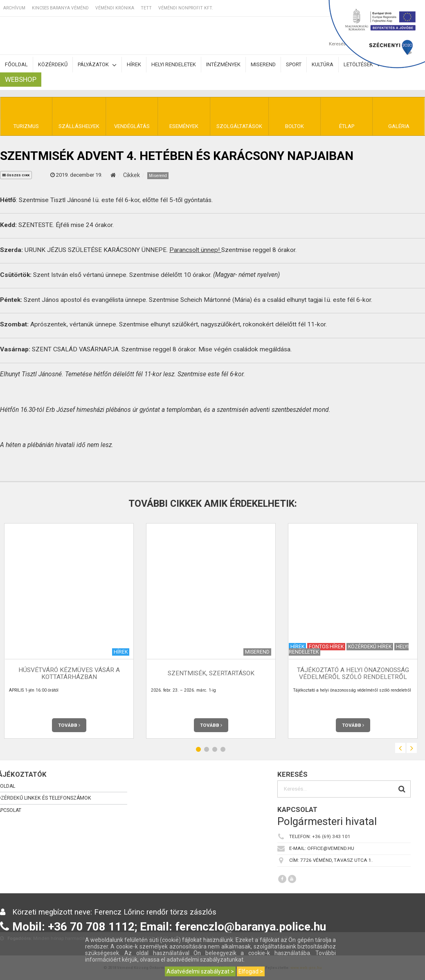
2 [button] (207, 750)
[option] (211, 631)
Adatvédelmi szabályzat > (200, 971)
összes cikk (16, 175)
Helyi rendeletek (174, 64)
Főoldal (16, 64)
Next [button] (412, 748)
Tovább (69, 725)
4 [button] (223, 750)
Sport (294, 64)
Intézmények (223, 64)
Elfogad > (251, 971)
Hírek (134, 64)
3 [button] (215, 750)
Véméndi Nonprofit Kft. (186, 8)
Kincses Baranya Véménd (60, 8)
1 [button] (198, 750)
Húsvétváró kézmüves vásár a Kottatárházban (69, 673)
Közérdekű (53, 64)
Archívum (14, 8)
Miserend (263, 64)
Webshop (21, 79)
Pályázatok (97, 65)
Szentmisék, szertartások (211, 673)
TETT (146, 8)
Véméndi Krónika (115, 8)
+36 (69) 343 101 (331, 836)
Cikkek (132, 175)
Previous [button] (400, 748)
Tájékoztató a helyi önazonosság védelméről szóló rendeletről (353, 673)
